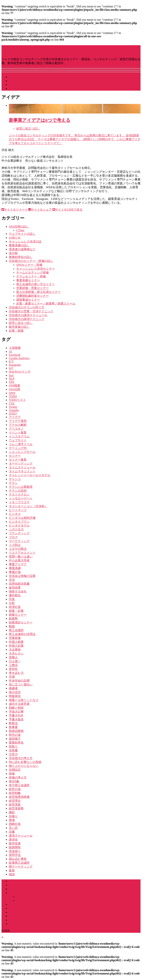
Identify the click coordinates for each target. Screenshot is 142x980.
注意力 (13, 754)
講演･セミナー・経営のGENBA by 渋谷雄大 (60, 49)
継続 (12, 812)
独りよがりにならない (24, 766)
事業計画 (15, 572)
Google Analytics (19, 358)
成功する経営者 (19, 704)
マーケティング (19, 541)
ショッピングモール (22, 452)
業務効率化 (16, 743)
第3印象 (14, 781)
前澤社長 (15, 607)
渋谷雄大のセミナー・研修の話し (31, 261)
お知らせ (15, 238)
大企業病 (15, 650)
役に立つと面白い (21, 684)
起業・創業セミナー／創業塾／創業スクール (46, 304)
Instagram (15, 365)
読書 (12, 832)
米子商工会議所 (19, 785)
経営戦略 (15, 793)
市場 (12, 677)
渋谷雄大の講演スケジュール (28, 315)
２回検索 (15, 348)
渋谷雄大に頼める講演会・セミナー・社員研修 (40, 893)
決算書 (13, 750)
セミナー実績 (18, 912)
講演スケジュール (21, 77)
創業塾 (13, 619)
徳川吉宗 (15, 692)
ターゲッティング (21, 464)
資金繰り (15, 851)
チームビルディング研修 (33, 272)
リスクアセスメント (22, 553)
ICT (11, 361)
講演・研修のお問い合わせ (27, 924)
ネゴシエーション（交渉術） (28, 506)
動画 (12, 626)
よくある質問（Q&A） (24, 916)
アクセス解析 (18, 425)
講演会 (13, 839)
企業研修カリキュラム (31, 901)
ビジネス (15, 514)
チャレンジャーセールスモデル (30, 475)
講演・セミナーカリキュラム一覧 (38, 897)
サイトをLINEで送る (67, 210)
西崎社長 (15, 824)
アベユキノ (16, 429)
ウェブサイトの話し (22, 234)
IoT (11, 368)
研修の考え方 (18, 777)
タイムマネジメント (22, 471)
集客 (12, 870)
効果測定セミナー (21, 622)
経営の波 (15, 789)
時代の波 (15, 735)
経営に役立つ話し (21, 323)
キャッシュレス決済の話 (25, 241)
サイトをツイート (15, 210)
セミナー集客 (18, 460)
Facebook (15, 355)
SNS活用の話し (19, 227)
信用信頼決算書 (19, 584)
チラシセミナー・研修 (31, 276)
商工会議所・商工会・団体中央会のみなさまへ (40, 904)
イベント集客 (18, 433)
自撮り (13, 816)
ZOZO (13, 414)
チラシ (13, 483)
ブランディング (19, 533)
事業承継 (15, 568)
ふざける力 (16, 529)
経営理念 (15, 801)
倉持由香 (15, 588)
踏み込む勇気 (18, 859)
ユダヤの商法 (18, 549)
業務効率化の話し (21, 257)
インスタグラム (19, 436)
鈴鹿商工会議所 (19, 863)
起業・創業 (16, 331)
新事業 (13, 727)
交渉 (12, 580)
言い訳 (13, 828)
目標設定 (15, 770)
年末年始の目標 (19, 681)
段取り (13, 746)
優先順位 (15, 595)
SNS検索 (15, 385)
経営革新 (15, 805)
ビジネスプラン (19, 522)
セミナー (15, 456)
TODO (13, 396)
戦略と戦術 (16, 708)
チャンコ (15, 479)
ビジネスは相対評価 (22, 518)
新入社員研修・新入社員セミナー (38, 292)
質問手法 (15, 855)
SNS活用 (15, 389)
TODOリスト (17, 400)
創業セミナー (18, 615)
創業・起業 (16, 611)
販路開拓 (15, 847)
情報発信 (15, 696)
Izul (11, 375)
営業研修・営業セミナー (33, 288)
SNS (12, 382)
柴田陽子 (15, 739)
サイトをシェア (40, 210)
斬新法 (13, 723)
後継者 (13, 688)
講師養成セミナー (28, 300)
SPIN (12, 393)
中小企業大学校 (19, 560)
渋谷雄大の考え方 (21, 758)
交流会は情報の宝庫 (22, 576)
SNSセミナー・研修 (29, 265)
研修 (12, 774)
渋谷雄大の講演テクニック (27, 319)
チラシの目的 (18, 491)
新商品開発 (16, 731)
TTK (12, 404)
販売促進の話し (19, 327)
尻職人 (13, 657)
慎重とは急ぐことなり (24, 700)
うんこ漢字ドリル (21, 444)
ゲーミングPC (18, 448)
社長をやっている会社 (24, 85)
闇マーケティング (21, 867)
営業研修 (15, 638)
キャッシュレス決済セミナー (35, 269)
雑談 (12, 874)
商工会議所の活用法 (22, 634)
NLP (12, 379)
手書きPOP (16, 715)
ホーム (13, 881)
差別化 (13, 669)
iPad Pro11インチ (20, 372)
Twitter (13, 407)
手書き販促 (16, 719)
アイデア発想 (18, 421)
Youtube (14, 410)
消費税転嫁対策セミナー (33, 296)
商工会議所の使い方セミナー (35, 284)
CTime (20, 230)
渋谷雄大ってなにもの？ (25, 81)
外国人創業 (16, 642)
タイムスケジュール (22, 467)
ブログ (13, 537)
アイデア (15, 417)
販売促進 (15, 843)
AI (10, 351)
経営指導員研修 (19, 797)
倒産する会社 (18, 591)
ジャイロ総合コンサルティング (30, 889)
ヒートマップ (18, 510)
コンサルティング (21, 908)
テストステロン (19, 495)
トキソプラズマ (19, 502)
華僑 (12, 820)
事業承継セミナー (28, 280)
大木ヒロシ (16, 653)
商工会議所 (16, 630)
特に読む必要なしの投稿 (25, 762)
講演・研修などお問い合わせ (28, 88)
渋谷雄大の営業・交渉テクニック (31, 311)
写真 (12, 599)
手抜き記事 (16, 712)
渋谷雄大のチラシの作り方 (27, 307)
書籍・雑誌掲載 (19, 920)
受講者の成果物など (22, 249)
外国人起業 (16, 646)
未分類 (13, 253)
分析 (12, 603)
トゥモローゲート (21, 498)
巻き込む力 (16, 673)
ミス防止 (15, 545)
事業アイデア (18, 564)
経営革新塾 (16, 808)
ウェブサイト (18, 440)
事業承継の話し (19, 245)
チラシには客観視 (21, 487)
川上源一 (15, 661)
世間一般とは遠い (21, 557)
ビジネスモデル (19, 526)
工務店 (13, 665)
